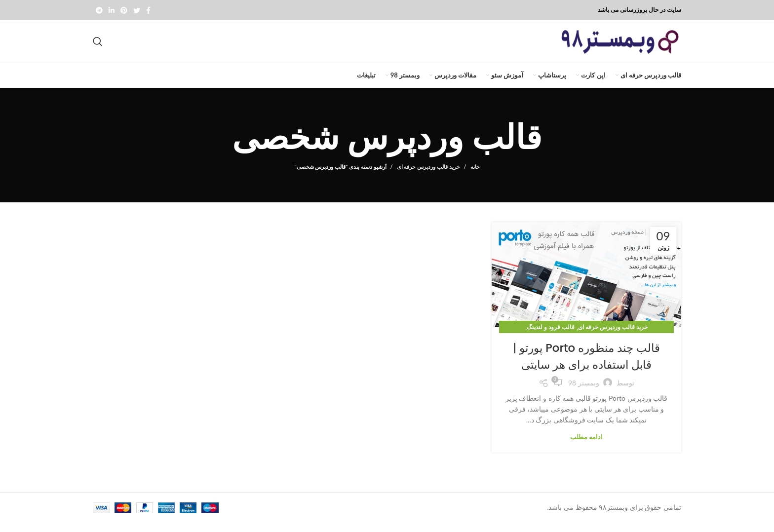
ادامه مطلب (586, 446)
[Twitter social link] (137, 10)
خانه (475, 176)
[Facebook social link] (148, 10)
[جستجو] (98, 46)
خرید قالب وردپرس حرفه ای (428, 176)
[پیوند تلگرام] (99, 10)
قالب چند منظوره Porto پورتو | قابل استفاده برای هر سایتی (586, 365)
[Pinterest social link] (124, 10)
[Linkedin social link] (112, 10)
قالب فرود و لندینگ (551, 336)
